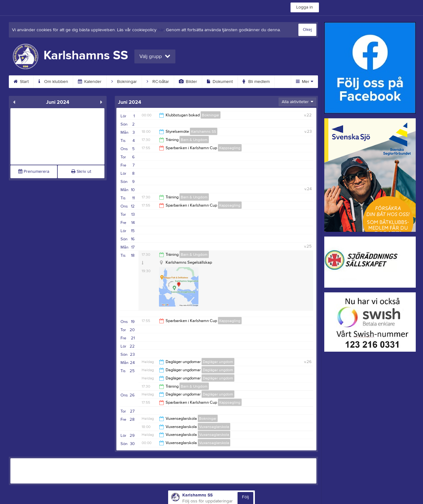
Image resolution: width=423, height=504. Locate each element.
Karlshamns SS (204, 132)
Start (21, 82)
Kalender (90, 82)
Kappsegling (230, 148)
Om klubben (53, 82)
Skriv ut (81, 172)
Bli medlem (256, 82)
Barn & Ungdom (194, 140)
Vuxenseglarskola (214, 427)
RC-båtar (158, 82)
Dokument (220, 82)
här (161, 30)
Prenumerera (34, 172)
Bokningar (124, 82)
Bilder (188, 82)
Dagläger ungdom (218, 362)
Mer (305, 82)
